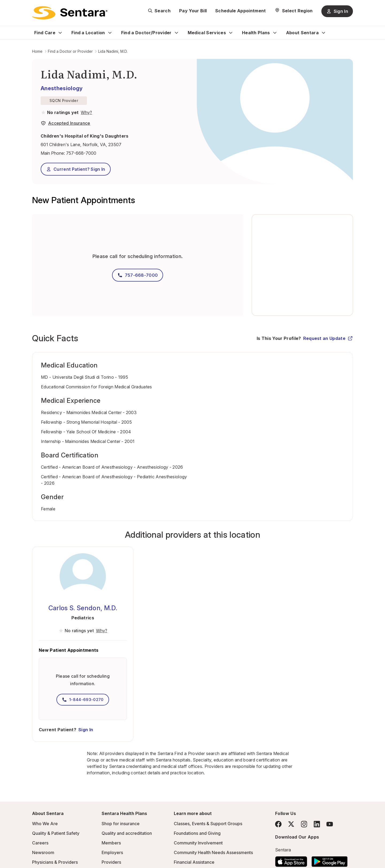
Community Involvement (198, 843)
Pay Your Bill (193, 11)
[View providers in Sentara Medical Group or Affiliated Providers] (86, 112)
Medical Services (207, 33)
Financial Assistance (194, 862)
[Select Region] (294, 11)
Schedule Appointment (240, 11)
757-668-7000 (81, 153)
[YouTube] (330, 824)
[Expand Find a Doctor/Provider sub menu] (176, 33)
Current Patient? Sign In (76, 169)
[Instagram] (304, 824)
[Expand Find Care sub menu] (60, 33)
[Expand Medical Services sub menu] (231, 33)
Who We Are (45, 824)
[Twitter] (291, 824)
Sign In (86, 730)
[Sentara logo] (70, 13)
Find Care (45, 33)
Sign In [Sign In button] (337, 11)
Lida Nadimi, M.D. (113, 51)
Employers (112, 852)
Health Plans (256, 33)
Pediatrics (83, 618)
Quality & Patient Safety (56, 833)
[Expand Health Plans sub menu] (275, 33)
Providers (111, 862)
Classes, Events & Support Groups (208, 824)
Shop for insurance (121, 824)
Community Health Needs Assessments (213, 852)
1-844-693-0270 (83, 700)
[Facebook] (278, 824)
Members (111, 843)
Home (37, 51)
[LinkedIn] (317, 824)
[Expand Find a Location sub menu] (110, 33)
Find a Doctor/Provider (146, 33)
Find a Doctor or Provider (70, 51)
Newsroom (43, 852)
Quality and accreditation (127, 833)
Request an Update (328, 338)
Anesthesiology (62, 88)
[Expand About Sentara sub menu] (324, 33)
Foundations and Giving (197, 833)
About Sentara (302, 33)
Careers (40, 843)
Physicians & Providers (55, 862)
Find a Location (88, 33)
